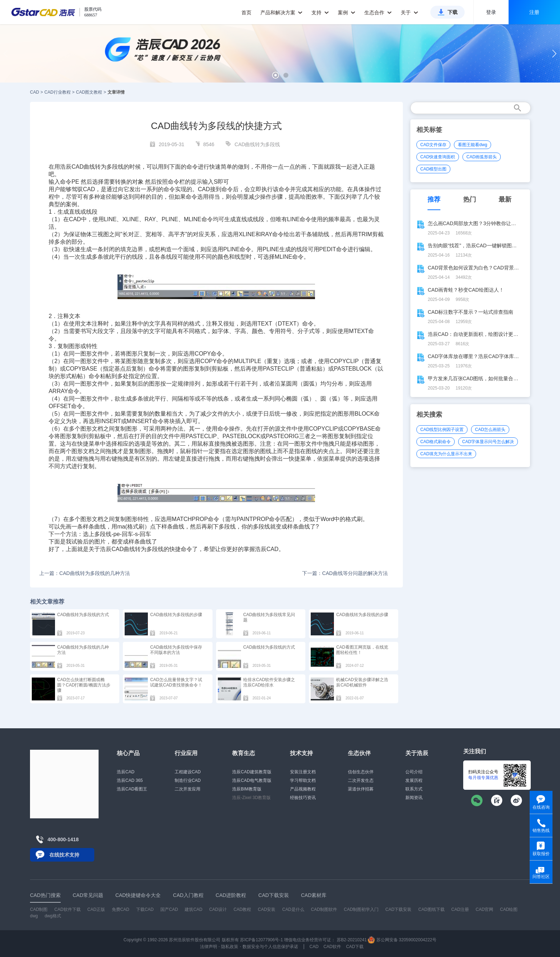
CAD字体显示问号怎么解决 (488, 442)
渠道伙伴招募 (361, 789)
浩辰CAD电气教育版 (252, 780)
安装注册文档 (303, 772)
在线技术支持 (64, 855)
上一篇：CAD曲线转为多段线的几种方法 (85, 573)
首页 (246, 13)
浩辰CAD (126, 772)
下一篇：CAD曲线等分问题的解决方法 (345, 573)
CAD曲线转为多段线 (257, 144)
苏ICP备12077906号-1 (261, 940)
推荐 (434, 199)
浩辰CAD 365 (130, 780)
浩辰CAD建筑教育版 (252, 772)
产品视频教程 (303, 789)
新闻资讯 (414, 798)
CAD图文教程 (89, 92)
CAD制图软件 (324, 909)
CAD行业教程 (57, 92)
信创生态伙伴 (361, 772)
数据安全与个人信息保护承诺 (270, 947)
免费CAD (121, 909)
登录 (491, 12)
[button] (276, 75)
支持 (320, 13)
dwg (34, 916)
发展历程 (414, 780)
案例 (347, 13)
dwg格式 (53, 916)
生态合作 (378, 13)
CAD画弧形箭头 (482, 157)
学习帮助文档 (303, 780)
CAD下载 (355, 947)
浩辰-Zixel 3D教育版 (251, 798)
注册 (534, 12)
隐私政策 (230, 947)
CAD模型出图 (433, 169)
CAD (34, 92)
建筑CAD (193, 909)
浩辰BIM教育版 (247, 789)
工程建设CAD (188, 772)
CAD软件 (332, 947)
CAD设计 (218, 909)
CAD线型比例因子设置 (442, 430)
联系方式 (414, 789)
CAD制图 (39, 909)
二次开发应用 (187, 789)
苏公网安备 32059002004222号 (402, 940)
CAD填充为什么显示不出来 (446, 454)
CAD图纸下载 (431, 909)
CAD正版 (96, 909)
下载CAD (145, 909)
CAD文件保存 (433, 145)
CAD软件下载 (67, 909)
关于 (409, 13)
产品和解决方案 (282, 13)
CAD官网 (484, 909)
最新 (505, 199)
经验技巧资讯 (303, 798)
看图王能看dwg (472, 145)
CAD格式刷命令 (436, 442)
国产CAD (169, 909)
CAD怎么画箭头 (490, 430)
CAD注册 (460, 909)
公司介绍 (414, 772)
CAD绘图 (509, 909)
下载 (452, 12)
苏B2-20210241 (352, 940)
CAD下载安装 (398, 909)
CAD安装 (267, 909)
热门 (470, 199)
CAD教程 (242, 909)
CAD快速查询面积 (438, 157)
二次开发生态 (361, 780)
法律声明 (209, 947)
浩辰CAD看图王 (132, 789)
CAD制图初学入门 (361, 909)
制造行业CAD (188, 780)
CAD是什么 (293, 909)
